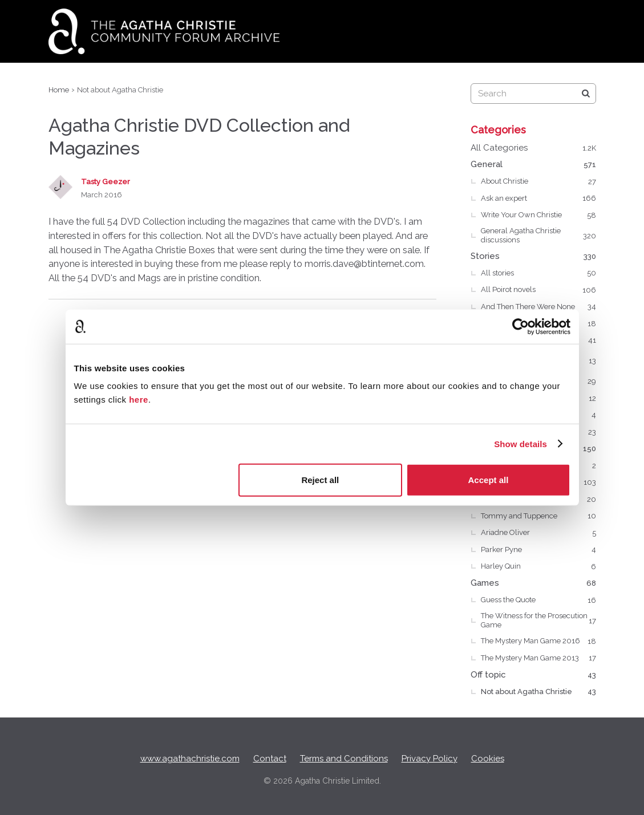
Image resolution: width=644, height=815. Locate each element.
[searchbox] (533, 94)
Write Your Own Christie (538, 216)
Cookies (488, 759)
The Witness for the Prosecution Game (538, 620)
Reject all (320, 480)
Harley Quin (538, 567)
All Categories (533, 148)
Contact (270, 759)
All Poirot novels (538, 290)
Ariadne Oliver (538, 533)
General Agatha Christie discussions (538, 235)
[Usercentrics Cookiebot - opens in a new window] (521, 326)
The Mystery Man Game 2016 (538, 642)
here (139, 400)
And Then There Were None (538, 307)
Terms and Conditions (344, 759)
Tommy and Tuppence (538, 516)
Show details (521, 443)
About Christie (538, 182)
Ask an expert (538, 198)
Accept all (489, 480)
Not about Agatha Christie (538, 692)
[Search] (586, 94)
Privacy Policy (430, 759)
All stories (538, 273)
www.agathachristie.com (190, 759)
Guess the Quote (538, 601)
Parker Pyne (538, 550)
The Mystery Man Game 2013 (538, 658)
